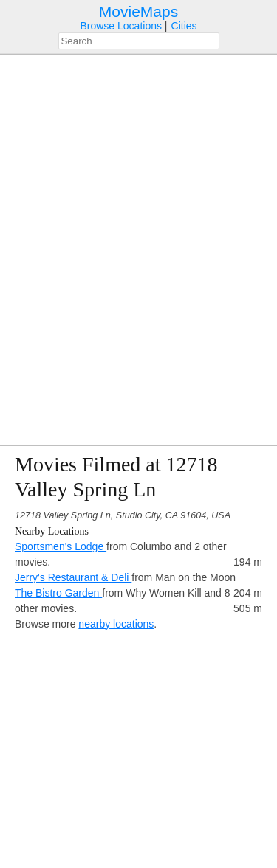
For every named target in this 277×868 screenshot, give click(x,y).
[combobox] (139, 41)
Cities (184, 26)
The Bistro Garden (58, 593)
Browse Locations (121, 26)
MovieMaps (138, 11)
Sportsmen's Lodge (61, 546)
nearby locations (116, 624)
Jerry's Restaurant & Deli (73, 577)
